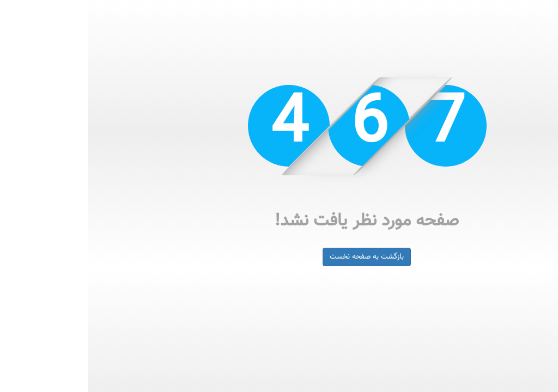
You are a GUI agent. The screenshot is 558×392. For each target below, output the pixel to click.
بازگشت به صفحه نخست (279, 257)
